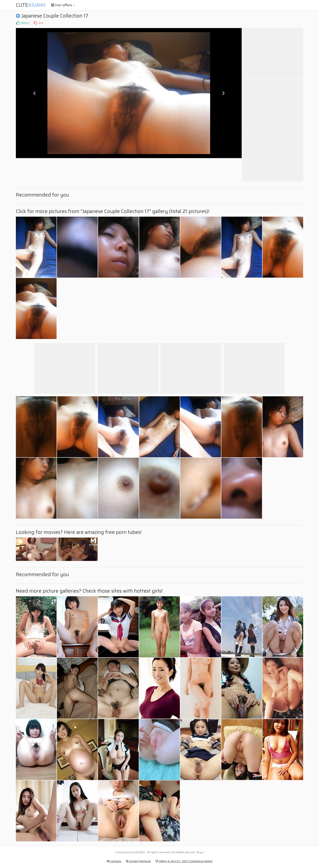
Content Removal (138, 861)
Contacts (114, 861)
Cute (31, 5)
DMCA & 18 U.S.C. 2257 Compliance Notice (184, 861)
